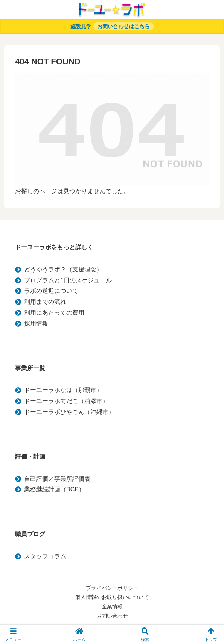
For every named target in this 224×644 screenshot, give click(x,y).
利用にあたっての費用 (54, 313)
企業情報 (112, 606)
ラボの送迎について (51, 291)
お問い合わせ (112, 616)
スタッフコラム (45, 556)
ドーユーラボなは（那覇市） (63, 390)
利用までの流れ (45, 302)
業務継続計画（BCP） (54, 489)
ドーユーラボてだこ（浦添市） (66, 401)
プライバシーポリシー (112, 588)
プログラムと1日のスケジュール (68, 280)
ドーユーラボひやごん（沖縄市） (69, 412)
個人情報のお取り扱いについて (112, 597)
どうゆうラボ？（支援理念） (63, 269)
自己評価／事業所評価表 (57, 479)
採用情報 (36, 324)
